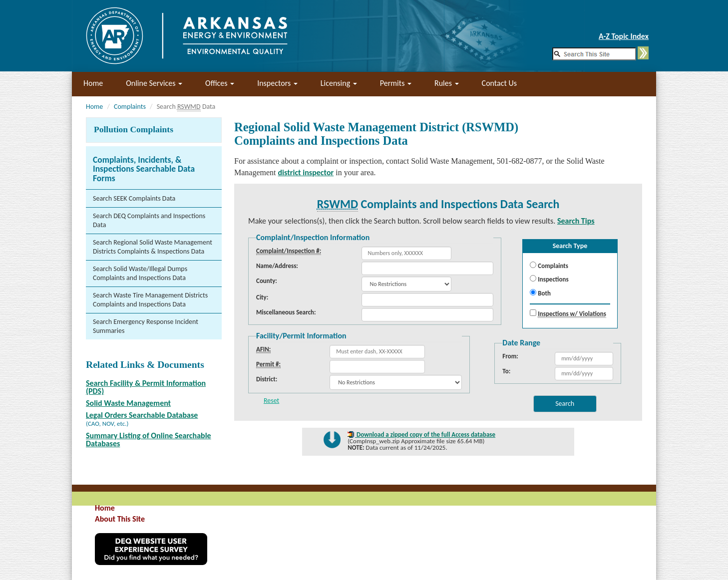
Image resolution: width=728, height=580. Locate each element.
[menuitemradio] (533, 265)
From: (510, 356)
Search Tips (576, 221)
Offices (220, 83)
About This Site (120, 519)
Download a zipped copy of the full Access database (425, 435)
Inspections (549, 279)
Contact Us (499, 83)
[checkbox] (533, 313)
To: (506, 371)
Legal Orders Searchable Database (142, 415)
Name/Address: (277, 266)
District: (267, 379)
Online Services (154, 83)
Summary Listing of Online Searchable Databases (149, 439)
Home (93, 83)
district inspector (306, 172)
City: (262, 297)
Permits (396, 83)
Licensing (339, 83)
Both (540, 293)
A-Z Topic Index (624, 36)
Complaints (130, 107)
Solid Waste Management (128, 403)
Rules (447, 83)
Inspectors (277, 83)
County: (267, 281)
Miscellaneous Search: (286, 312)
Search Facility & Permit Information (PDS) (146, 387)
